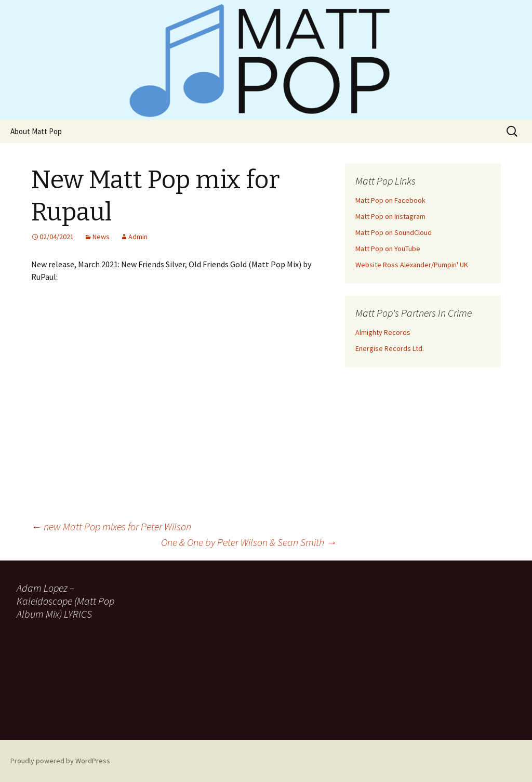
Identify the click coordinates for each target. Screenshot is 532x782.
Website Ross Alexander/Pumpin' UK (412, 265)
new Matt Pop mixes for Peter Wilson (111, 526)
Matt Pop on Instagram (390, 216)
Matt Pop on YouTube (388, 249)
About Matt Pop (36, 131)
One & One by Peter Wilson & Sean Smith (249, 542)
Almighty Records (383, 332)
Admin (138, 237)
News (101, 237)
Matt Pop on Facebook (390, 200)
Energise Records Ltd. (390, 348)
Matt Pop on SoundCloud (394, 232)
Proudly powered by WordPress (60, 761)
